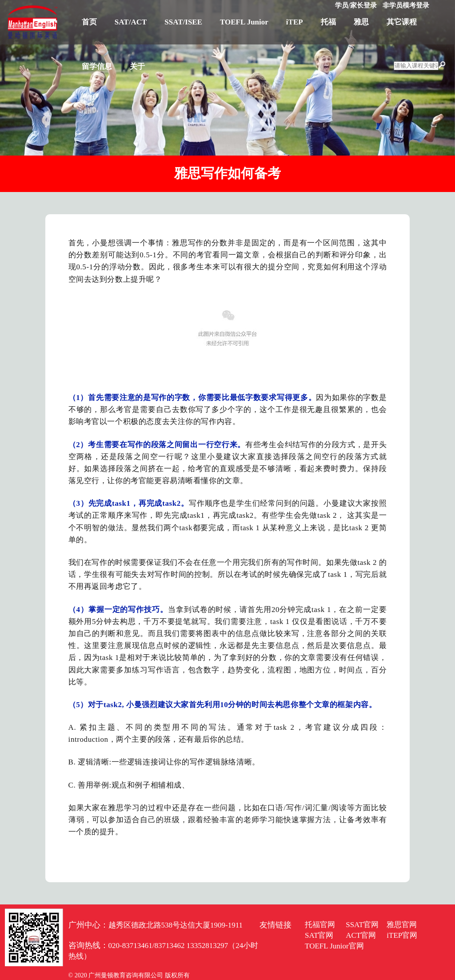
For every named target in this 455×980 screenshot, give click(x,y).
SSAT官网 (362, 925)
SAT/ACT (131, 22)
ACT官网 (361, 935)
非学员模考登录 (406, 5)
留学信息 (97, 66)
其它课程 (402, 22)
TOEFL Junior (244, 22)
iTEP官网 (402, 935)
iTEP (295, 22)
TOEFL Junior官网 (334, 946)
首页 (89, 22)
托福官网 (320, 925)
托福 (328, 22)
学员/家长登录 (356, 5)
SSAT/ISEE (183, 22)
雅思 (361, 22)
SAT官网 (319, 935)
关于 (137, 66)
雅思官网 (402, 925)
